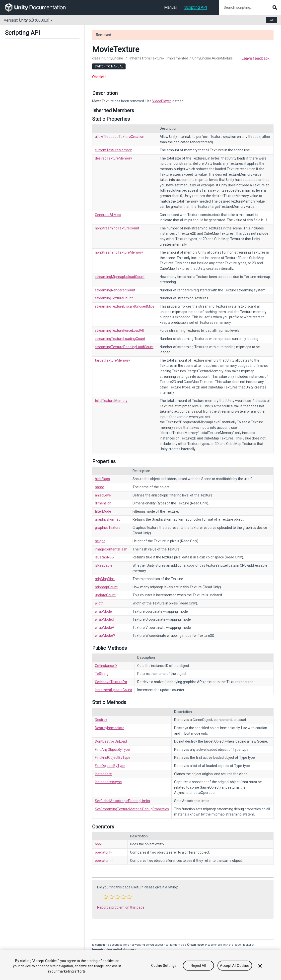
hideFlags (102, 479)
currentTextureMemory (113, 150)
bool (98, 844)
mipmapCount (106, 587)
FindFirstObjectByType (113, 758)
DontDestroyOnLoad (111, 741)
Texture (157, 58)
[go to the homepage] (39, 7)
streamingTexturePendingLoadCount (124, 347)
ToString (102, 674)
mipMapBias (105, 579)
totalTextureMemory (111, 401)
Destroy (101, 720)
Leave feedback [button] (255, 58)
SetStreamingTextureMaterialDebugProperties (132, 809)
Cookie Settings (164, 966)
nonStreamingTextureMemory (119, 252)
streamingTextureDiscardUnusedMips (125, 306)
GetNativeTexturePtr (111, 682)
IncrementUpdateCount (113, 690)
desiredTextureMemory (113, 158)
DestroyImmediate (110, 728)
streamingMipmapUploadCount (120, 277)
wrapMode (103, 611)
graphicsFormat (107, 519)
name (100, 487)
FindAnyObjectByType (112, 750)
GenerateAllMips (108, 215)
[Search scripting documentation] (250, 7)
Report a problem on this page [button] (121, 907)
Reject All (198, 966)
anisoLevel (103, 495)
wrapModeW (105, 636)
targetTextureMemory (112, 360)
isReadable (104, 565)
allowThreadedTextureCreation (120, 137)
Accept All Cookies (235, 966)
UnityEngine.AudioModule (212, 58)
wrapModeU (105, 619)
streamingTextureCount (114, 298)
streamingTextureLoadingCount (120, 339)
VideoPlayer (162, 101)
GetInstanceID (106, 666)
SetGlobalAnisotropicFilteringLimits (122, 801)
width (99, 603)
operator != (104, 852)
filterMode (103, 511)
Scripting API (196, 7)
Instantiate (103, 774)
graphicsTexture (108, 528)
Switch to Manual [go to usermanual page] (109, 66)
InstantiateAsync (108, 782)
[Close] (260, 966)
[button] (105, 897)
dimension (103, 503)
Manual (170, 7)
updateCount (105, 595)
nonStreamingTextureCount (117, 228)
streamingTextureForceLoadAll (119, 330)
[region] (140, 965)
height (100, 541)
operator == (104, 861)
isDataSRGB (104, 557)
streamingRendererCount (115, 290)
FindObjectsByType (110, 766)
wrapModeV (105, 628)
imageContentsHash (111, 549)
